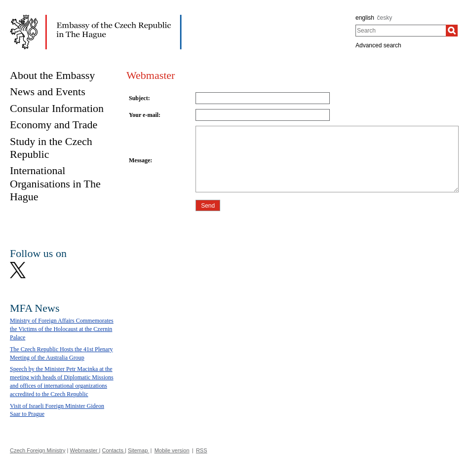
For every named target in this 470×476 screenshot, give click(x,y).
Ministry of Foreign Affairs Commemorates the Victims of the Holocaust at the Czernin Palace (62, 329)
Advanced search (378, 45)
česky (385, 18)
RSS (202, 450)
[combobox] (401, 31)
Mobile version (172, 450)
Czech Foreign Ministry (38, 450)
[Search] (452, 31)
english (365, 18)
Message (139, 160)
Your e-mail (144, 115)
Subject (138, 98)
